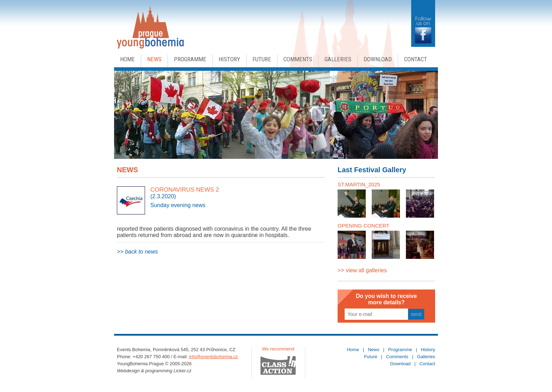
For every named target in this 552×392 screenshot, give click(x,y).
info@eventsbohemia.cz (214, 357)
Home (127, 59)
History (229, 59)
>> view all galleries (362, 270)
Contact (416, 59)
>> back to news (137, 252)
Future (262, 59)
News (154, 59)
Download (378, 59)
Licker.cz (183, 371)
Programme (190, 59)
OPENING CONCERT (363, 226)
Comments (298, 59)
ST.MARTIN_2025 (359, 184)
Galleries (338, 59)
